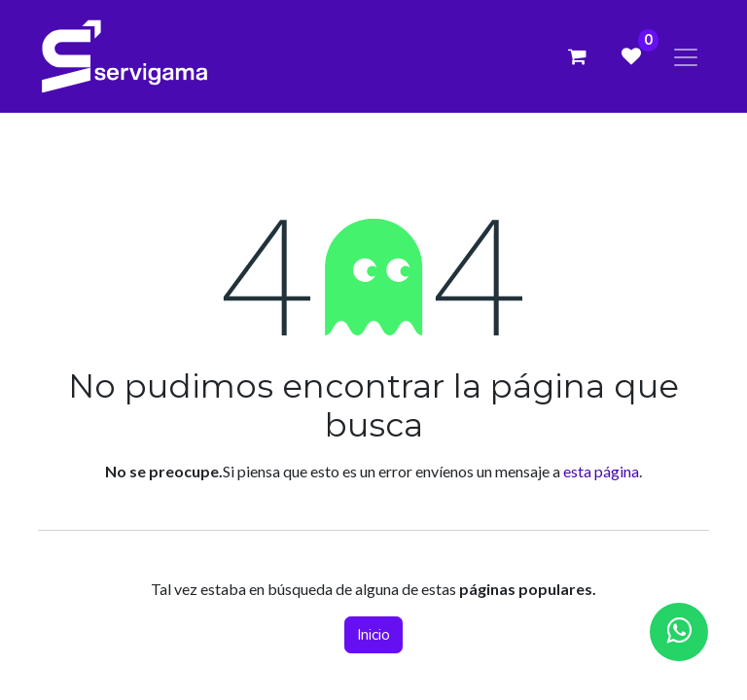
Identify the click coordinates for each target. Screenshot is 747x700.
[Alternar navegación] (686, 56)
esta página (601, 471)
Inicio (373, 635)
